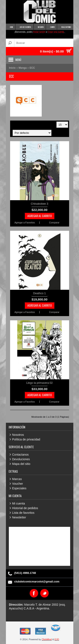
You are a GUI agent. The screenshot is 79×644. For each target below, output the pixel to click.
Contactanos (21, 455)
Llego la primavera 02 (39, 383)
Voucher (18, 484)
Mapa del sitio (21, 464)
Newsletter (19, 517)
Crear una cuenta (56, 32)
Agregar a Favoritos (25, 223)
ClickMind (47, 639)
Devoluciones (21, 459)
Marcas (17, 479)
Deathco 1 (39, 293)
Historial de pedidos (25, 508)
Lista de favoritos (23, 513)
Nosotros (18, 435)
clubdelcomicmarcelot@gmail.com (37, 582)
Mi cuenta (19, 503)
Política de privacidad (26, 439)
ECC (32, 68)
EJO (57, 639)
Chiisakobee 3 (39, 204)
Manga (23, 68)
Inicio (12, 68)
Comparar (54, 223)
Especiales (19, 488)
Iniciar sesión (39, 32)
